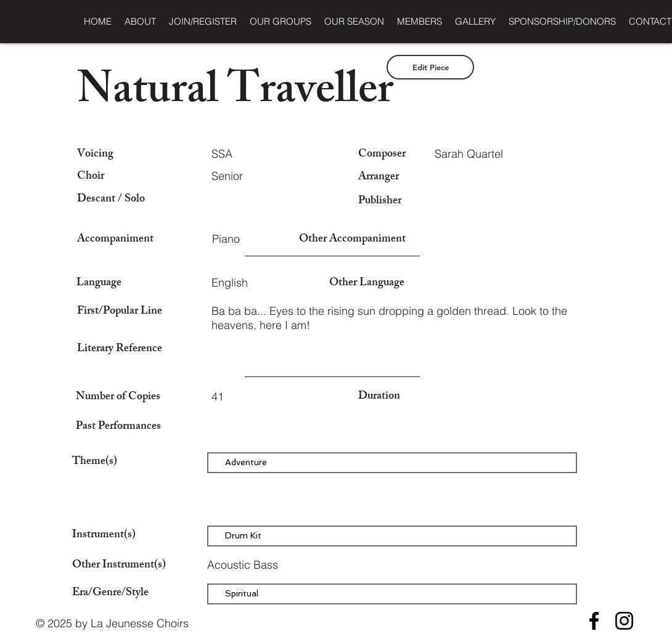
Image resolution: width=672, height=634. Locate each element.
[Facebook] (594, 621)
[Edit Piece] (430, 67)
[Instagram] (624, 621)
